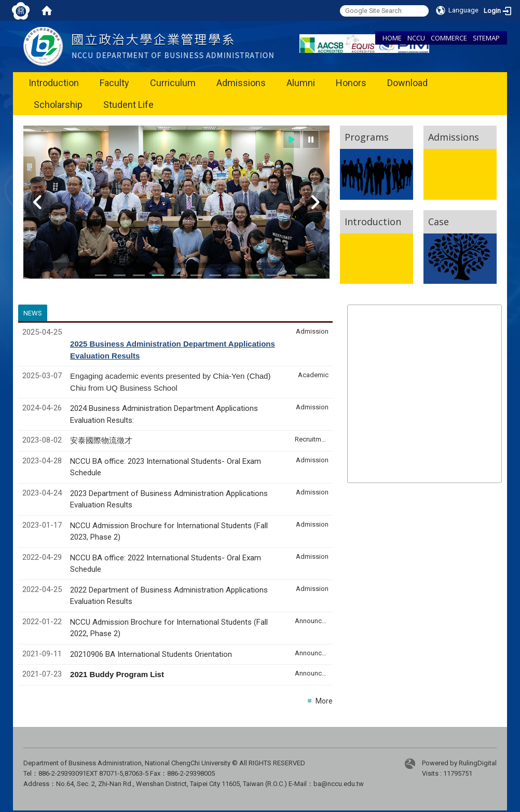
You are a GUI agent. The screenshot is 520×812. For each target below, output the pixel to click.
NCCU (416, 38)
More (324, 701)
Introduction (54, 83)
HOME (392, 38)
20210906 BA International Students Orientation (151, 654)
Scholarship (58, 105)
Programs (367, 137)
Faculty (114, 83)
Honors (351, 83)
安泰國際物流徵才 (102, 441)
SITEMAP (486, 38)
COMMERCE (449, 38)
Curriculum (173, 83)
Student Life (128, 105)
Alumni (301, 83)
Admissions (241, 83)
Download (407, 83)
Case (439, 222)
